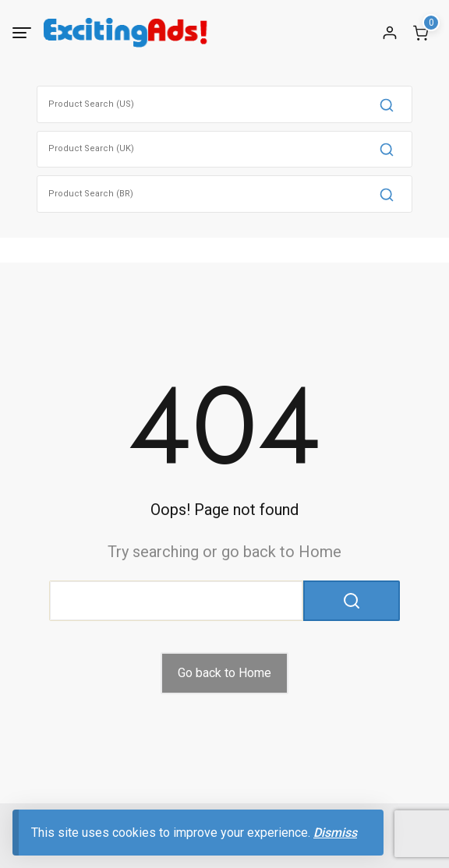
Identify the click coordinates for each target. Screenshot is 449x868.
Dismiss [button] (335, 833)
